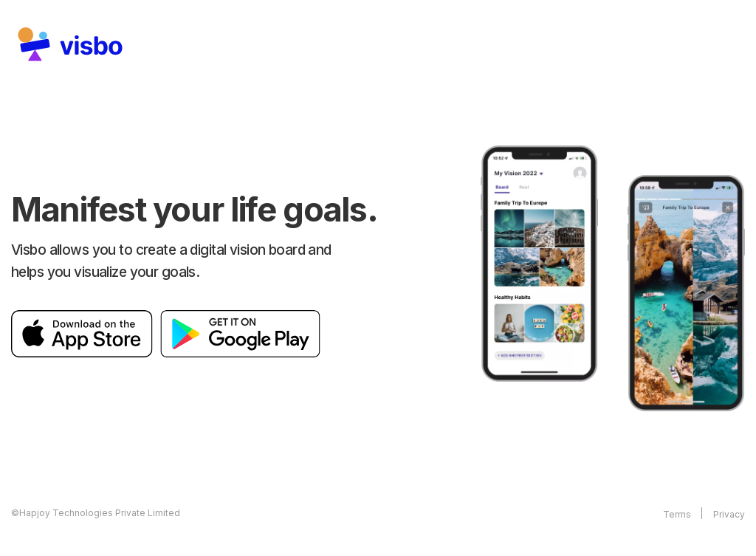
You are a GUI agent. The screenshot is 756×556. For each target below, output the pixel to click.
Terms (677, 514)
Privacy (729, 514)
